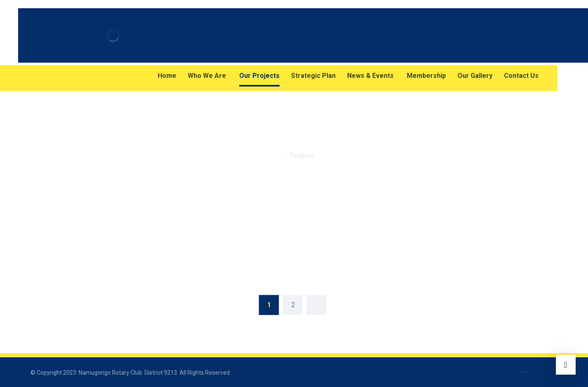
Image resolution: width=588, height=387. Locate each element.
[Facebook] (39, 76)
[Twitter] (72, 76)
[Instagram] (55, 76)
